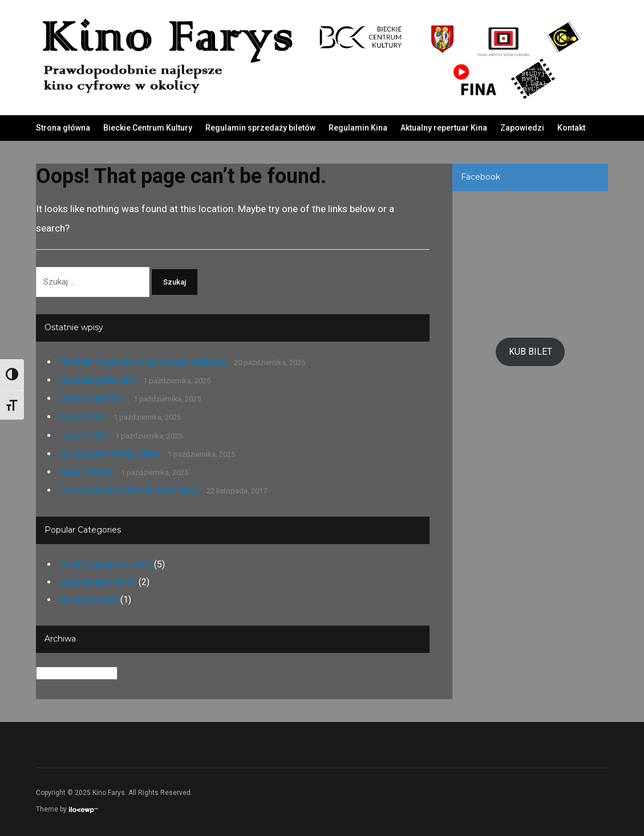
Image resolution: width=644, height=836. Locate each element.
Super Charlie (86, 472)
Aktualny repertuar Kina (444, 128)
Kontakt (571, 128)
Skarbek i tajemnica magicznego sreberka (143, 362)
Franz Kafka (84, 435)
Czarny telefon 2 (93, 398)
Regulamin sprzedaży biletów (260, 128)
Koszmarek (83, 417)
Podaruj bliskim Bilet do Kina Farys (129, 490)
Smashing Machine (98, 380)
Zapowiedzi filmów (98, 582)
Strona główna (63, 128)
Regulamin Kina (358, 128)
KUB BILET (530, 352)
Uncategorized (89, 600)
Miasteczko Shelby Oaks (110, 454)
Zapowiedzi (522, 128)
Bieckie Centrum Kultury (148, 128)
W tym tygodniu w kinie (106, 564)
